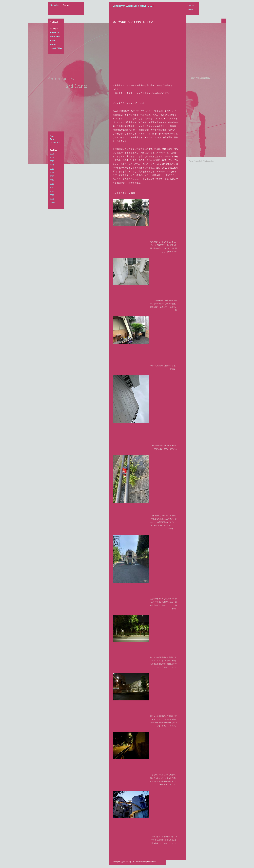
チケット (57, 45)
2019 (52, 169)
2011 (52, 191)
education (55, 6)
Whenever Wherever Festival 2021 (134, 6)
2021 (52, 165)
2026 (52, 154)
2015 (52, 176)
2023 (52, 161)
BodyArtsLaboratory (56, 139)
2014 (52, 180)
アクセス (57, 41)
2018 (52, 173)
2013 (52, 184)
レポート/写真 (57, 49)
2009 (52, 199)
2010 (52, 195)
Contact (191, 6)
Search (191, 10)
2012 (52, 188)
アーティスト (57, 33)
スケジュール (57, 37)
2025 (52, 158)
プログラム (57, 29)
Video (52, 203)
